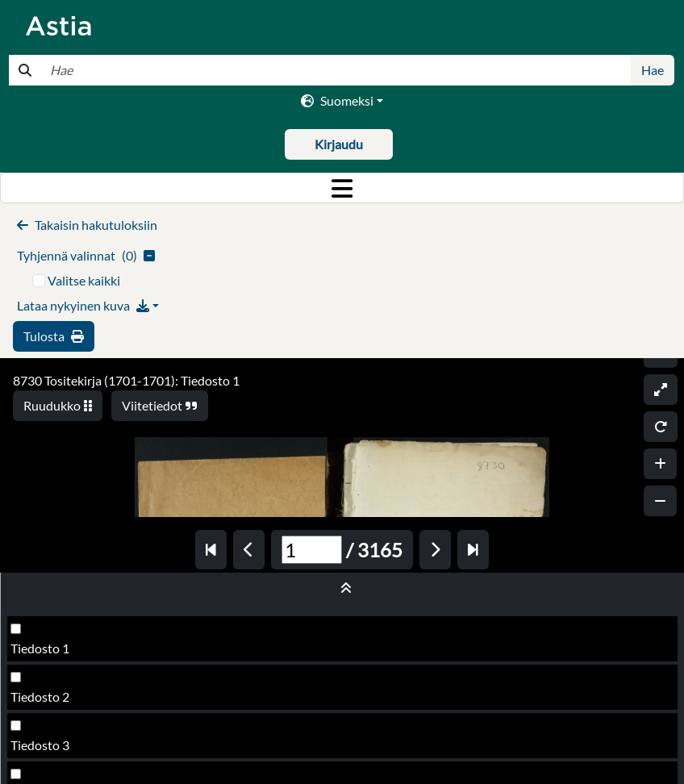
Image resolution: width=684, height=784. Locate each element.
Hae (653, 70)
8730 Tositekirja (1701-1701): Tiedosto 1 (126, 380)
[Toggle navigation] (342, 188)
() (86, 255)
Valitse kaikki (84, 280)
